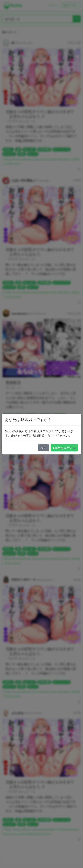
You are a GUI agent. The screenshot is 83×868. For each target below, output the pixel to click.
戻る (44, 448)
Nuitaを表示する (64, 448)
